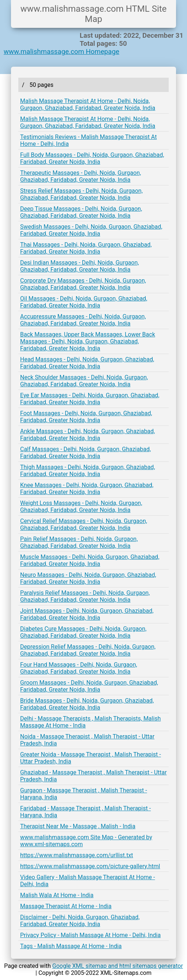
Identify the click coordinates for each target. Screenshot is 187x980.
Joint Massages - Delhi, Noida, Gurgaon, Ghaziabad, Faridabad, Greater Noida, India (87, 614)
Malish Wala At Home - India (57, 895)
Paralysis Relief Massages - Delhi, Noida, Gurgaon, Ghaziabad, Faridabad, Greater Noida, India (85, 596)
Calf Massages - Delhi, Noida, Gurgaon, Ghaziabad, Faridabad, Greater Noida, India (85, 453)
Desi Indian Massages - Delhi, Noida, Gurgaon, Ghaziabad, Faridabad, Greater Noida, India (79, 266)
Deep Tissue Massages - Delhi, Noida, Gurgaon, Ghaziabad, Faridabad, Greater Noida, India (81, 212)
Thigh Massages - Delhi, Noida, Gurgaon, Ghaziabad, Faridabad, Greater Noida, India (88, 471)
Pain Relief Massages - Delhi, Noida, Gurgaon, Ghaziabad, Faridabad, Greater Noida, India (79, 542)
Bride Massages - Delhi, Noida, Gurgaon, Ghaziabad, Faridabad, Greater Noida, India (87, 704)
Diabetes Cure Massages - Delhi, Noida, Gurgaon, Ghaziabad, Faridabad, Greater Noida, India (83, 632)
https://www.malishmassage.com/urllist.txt (77, 855)
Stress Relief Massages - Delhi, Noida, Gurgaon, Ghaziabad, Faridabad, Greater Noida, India (81, 194)
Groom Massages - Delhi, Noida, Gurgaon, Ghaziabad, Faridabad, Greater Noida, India (89, 686)
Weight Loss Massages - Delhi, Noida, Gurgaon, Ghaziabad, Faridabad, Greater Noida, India (81, 506)
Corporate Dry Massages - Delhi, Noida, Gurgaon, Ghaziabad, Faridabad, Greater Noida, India (83, 284)
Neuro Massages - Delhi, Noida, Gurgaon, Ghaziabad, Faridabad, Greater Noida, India (88, 578)
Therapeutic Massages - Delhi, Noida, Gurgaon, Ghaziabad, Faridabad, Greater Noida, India (81, 176)
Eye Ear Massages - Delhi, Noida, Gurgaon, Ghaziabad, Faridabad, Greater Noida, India (90, 399)
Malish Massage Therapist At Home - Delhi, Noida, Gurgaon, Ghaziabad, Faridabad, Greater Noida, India (88, 104)
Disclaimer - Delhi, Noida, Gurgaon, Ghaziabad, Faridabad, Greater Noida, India (80, 921)
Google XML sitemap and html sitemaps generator (118, 966)
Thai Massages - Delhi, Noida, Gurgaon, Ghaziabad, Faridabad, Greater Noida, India (86, 248)
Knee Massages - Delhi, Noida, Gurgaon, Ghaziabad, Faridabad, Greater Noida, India (87, 489)
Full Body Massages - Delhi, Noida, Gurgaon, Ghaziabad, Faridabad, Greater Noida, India (92, 158)
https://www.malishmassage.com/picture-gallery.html (90, 866)
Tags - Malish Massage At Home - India (71, 946)
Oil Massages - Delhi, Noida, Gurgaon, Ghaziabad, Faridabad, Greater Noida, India (84, 302)
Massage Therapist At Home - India (66, 906)
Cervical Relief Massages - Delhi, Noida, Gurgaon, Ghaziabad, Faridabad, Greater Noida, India (84, 524)
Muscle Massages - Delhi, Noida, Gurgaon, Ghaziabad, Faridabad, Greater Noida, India (90, 560)
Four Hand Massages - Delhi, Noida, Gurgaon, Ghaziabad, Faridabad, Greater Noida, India (79, 668)
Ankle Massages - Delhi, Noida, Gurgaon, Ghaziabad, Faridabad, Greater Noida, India (87, 435)
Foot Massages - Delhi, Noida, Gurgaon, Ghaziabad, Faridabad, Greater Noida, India (86, 417)
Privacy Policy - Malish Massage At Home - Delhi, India (90, 935)
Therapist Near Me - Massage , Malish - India (78, 826)
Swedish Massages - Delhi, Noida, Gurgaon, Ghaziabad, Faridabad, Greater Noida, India (91, 230)
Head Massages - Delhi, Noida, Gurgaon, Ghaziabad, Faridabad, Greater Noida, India (87, 363)
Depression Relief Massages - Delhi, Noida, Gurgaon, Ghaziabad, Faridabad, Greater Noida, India (88, 650)
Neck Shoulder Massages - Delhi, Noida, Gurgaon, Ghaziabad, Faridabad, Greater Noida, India (84, 381)
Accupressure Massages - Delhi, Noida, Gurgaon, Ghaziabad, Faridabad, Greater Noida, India (83, 320)
